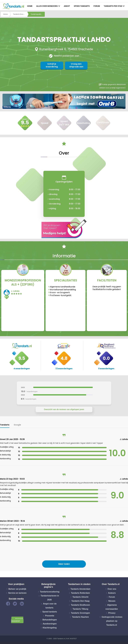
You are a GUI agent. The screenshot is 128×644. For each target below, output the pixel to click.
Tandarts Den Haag (80, 601)
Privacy (112, 613)
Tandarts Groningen (80, 613)
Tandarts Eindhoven (80, 605)
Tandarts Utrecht (80, 597)
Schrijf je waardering (52, 65)
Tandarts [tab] (5, 425)
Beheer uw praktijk (17, 589)
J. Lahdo (15, 291)
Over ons (112, 589)
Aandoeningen (50, 624)
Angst (67, 6)
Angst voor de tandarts (50, 606)
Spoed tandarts (82, 6)
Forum (97, 6)
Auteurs (112, 593)
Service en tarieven (17, 593)
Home (30, 6)
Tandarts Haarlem (80, 617)
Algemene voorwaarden (112, 607)
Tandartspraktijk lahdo (38, 14)
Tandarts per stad (113, 6)
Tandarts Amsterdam (80, 589)
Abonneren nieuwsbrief (17, 620)
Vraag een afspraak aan (76, 65)
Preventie (50, 616)
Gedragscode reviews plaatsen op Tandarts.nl (112, 621)
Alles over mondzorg (47, 6)
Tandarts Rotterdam (80, 593)
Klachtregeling (50, 628)
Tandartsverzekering (50, 592)
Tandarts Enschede (20, 14)
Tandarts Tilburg (80, 609)
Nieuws (112, 601)
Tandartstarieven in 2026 (50, 598)
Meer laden (64, 564)
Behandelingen (50, 620)
